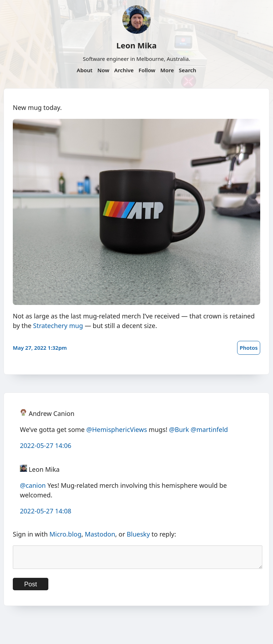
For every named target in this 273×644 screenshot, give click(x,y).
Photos (249, 348)
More (167, 70)
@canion (33, 485)
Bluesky (138, 534)
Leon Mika (136, 45)
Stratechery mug (58, 326)
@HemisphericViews (117, 429)
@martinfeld (209, 429)
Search (188, 70)
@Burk (179, 429)
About (85, 70)
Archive (124, 70)
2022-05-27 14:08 (46, 511)
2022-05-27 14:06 (46, 445)
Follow (147, 70)
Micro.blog (65, 534)
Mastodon (100, 534)
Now (103, 70)
